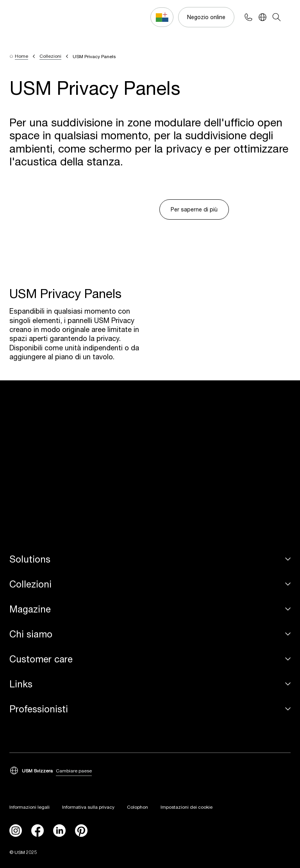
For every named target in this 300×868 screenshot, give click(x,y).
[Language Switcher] (262, 17)
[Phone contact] (248, 17)
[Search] (277, 17)
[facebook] (37, 831)
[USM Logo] (31, 17)
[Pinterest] (81, 831)
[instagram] (16, 831)
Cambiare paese (74, 771)
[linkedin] (59, 831)
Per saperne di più (194, 209)
